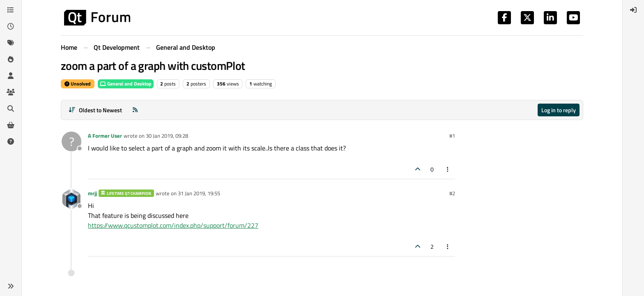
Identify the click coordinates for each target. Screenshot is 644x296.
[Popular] (11, 59)
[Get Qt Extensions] (11, 125)
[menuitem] (633, 10)
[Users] (11, 76)
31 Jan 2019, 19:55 (199, 193)
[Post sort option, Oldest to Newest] (95, 110)
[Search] (11, 109)
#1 (452, 136)
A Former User (105, 136)
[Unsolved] (11, 141)
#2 (452, 193)
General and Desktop (126, 84)
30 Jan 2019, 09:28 (167, 136)
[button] (11, 286)
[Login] (633, 10)
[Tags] (11, 43)
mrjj (92, 193)
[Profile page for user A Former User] (71, 141)
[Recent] (11, 26)
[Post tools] (448, 169)
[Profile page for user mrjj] (71, 199)
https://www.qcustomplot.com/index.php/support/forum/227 (173, 225)
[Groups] (11, 92)
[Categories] (11, 10)
